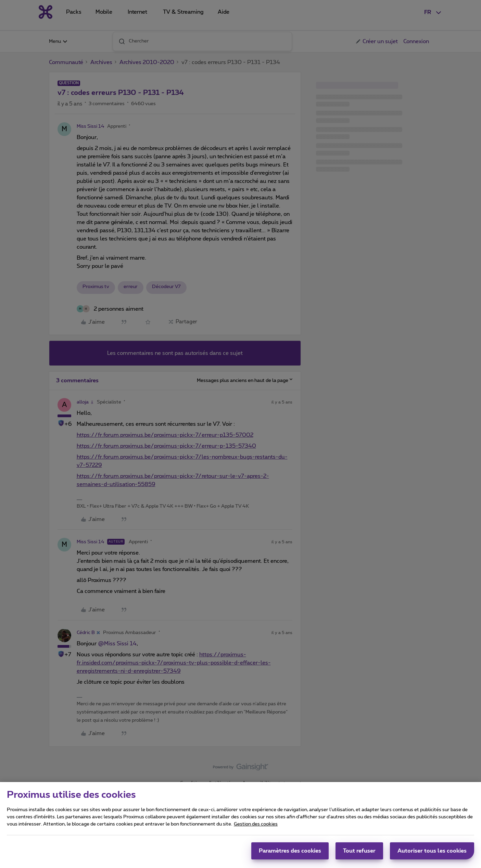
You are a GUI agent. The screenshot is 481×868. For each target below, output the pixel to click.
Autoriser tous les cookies (432, 854)
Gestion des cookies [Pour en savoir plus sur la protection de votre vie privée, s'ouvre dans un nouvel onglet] (256, 827)
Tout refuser (359, 854)
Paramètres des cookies (290, 854)
